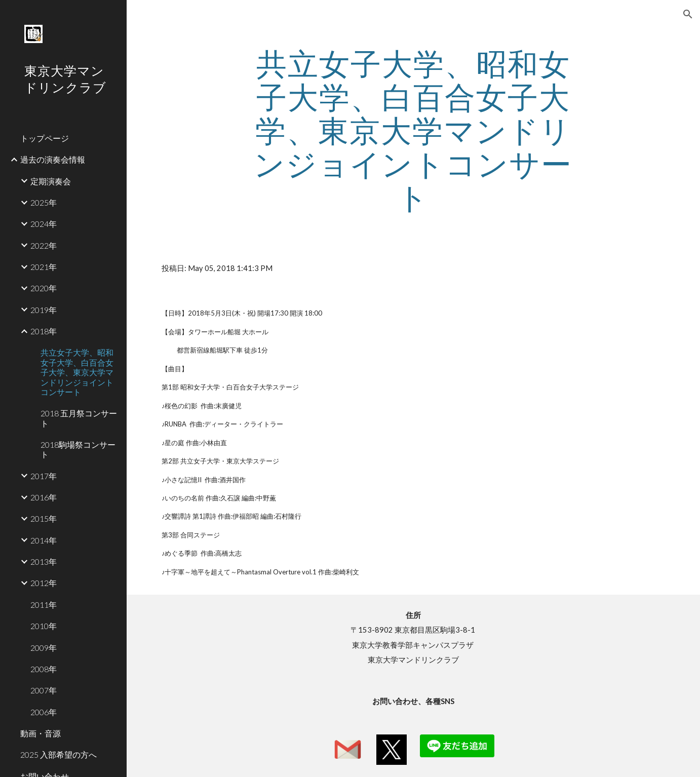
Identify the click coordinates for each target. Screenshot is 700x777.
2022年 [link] (44, 245)
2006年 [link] (44, 712)
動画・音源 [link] (41, 733)
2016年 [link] (44, 497)
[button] (688, 14)
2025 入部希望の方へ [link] (59, 754)
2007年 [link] (44, 690)
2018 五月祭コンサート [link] (79, 418)
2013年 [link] (44, 561)
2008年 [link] (44, 669)
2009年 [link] (44, 648)
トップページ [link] (45, 138)
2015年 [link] (44, 518)
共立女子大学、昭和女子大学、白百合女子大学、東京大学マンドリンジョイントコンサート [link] (77, 372)
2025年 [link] (44, 202)
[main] (414, 130)
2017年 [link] (44, 476)
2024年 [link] (44, 224)
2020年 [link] (44, 288)
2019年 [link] (44, 310)
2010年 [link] (44, 626)
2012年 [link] (44, 583)
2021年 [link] (44, 267)
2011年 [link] (44, 605)
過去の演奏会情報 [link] (53, 159)
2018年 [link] (44, 331)
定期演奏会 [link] (51, 181)
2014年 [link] (44, 540)
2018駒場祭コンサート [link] (78, 449)
